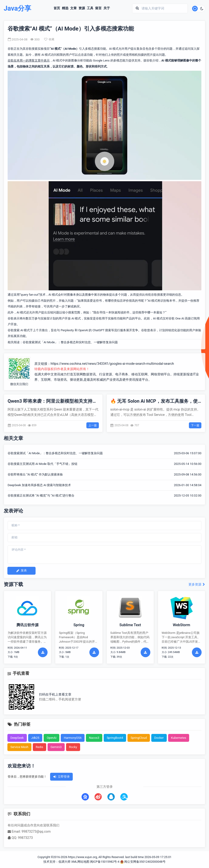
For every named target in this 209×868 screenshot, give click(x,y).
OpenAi (51, 738)
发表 (21, 570)
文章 (73, 8)
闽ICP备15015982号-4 (105, 862)
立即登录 (61, 777)
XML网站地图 (80, 862)
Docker (159, 738)
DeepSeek (17, 738)
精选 (65, 8)
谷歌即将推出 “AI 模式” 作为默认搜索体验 (35, 474)
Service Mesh (19, 747)
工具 (90, 8)
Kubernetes (179, 738)
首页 (57, 8)
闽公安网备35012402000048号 (143, 862)
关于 (107, 8)
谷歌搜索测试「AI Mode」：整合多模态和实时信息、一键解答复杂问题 (70, 342)
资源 (82, 8)
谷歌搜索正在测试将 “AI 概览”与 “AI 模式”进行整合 (41, 495)
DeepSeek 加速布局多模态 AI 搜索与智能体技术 (39, 485)
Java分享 (17, 8)
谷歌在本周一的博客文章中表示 (29, 60)
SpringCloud (139, 738)
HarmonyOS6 (73, 738)
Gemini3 (56, 747)
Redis (39, 747)
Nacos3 (94, 738)
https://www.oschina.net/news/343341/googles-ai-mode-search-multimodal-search (112, 364)
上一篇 (93, 425)
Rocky (73, 747)
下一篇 (195, 425)
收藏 (49, 39)
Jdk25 (35, 738)
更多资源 (197, 584)
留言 (98, 8)
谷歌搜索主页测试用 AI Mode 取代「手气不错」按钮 (42, 464)
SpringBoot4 (115, 738)
